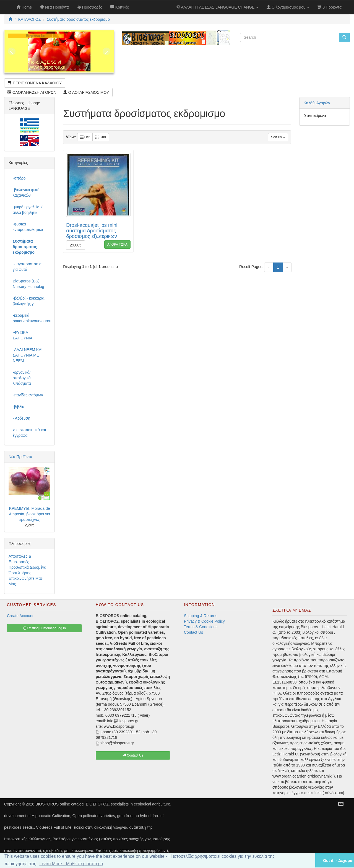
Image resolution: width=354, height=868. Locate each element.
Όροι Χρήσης (20, 573)
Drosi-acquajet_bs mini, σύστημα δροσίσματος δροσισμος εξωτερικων (92, 231)
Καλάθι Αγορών (317, 103)
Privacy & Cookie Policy (204, 621)
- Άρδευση (21, 418)
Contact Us (193, 632)
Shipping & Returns (201, 616)
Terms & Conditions (201, 627)
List (85, 137)
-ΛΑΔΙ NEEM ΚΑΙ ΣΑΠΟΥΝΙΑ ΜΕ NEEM (28, 355)
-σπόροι (20, 178)
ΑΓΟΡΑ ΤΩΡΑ (117, 245)
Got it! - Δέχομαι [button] (338, 861)
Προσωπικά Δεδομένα (28, 567)
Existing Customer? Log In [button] (44, 628)
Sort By (278, 137)
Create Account (20, 616)
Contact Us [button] (133, 755)
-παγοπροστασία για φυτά (27, 267)
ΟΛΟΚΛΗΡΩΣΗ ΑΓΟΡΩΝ (32, 92)
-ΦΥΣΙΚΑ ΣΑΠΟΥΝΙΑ (23, 335)
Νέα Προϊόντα (20, 457)
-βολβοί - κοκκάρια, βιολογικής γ (29, 301)
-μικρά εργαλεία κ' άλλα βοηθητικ (28, 210)
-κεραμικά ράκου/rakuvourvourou (32, 318)
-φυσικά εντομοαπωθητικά (28, 227)
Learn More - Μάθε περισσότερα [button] (71, 864)
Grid (101, 137)
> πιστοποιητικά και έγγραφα (29, 433)
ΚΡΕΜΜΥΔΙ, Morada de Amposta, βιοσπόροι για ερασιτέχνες (29, 514)
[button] (304, 860)
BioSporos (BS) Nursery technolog (28, 284)
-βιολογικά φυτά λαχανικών (26, 193)
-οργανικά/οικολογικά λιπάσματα (22, 378)
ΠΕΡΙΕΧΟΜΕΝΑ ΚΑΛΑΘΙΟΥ (35, 83)
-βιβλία (19, 407)
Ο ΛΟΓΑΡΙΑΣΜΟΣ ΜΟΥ (86, 92)
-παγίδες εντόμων (28, 395)
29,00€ (76, 245)
